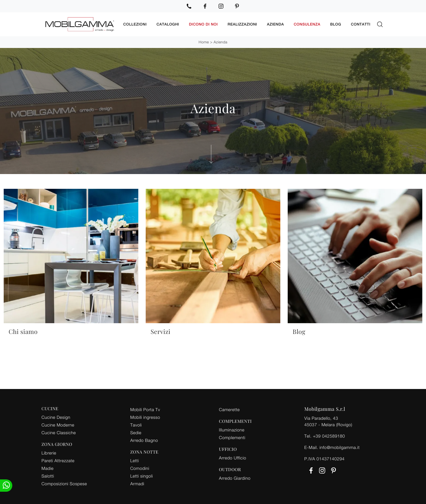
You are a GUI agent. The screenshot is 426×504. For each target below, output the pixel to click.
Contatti (361, 24)
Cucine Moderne (58, 425)
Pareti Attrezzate (58, 460)
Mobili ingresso (145, 417)
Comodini (140, 468)
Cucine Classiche (59, 433)
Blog (336, 24)
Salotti (48, 476)
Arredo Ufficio (233, 458)
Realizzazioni (243, 24)
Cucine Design (56, 417)
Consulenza (307, 24)
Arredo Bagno (144, 440)
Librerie (49, 453)
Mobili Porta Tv (145, 409)
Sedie (136, 433)
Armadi (137, 484)
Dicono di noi (203, 24)
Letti (135, 460)
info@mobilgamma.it (339, 447)
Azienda (275, 24)
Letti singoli (142, 476)
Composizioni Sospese (64, 484)
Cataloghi (168, 24)
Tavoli (136, 425)
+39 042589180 (329, 436)
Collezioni (135, 24)
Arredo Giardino (235, 478)
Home (204, 42)
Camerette (229, 409)
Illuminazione (232, 430)
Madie (47, 468)
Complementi (232, 437)
